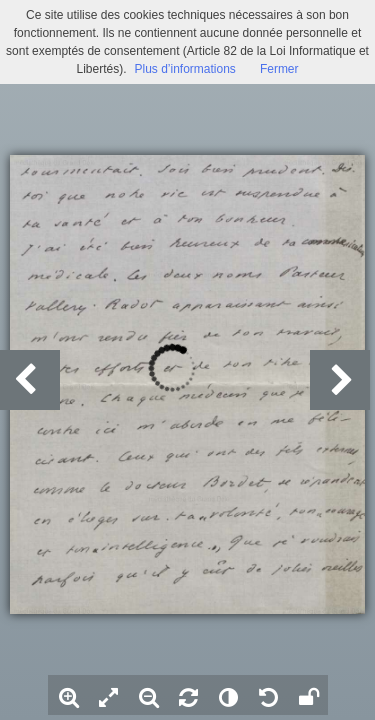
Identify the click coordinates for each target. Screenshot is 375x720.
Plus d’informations (184, 69)
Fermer (279, 69)
